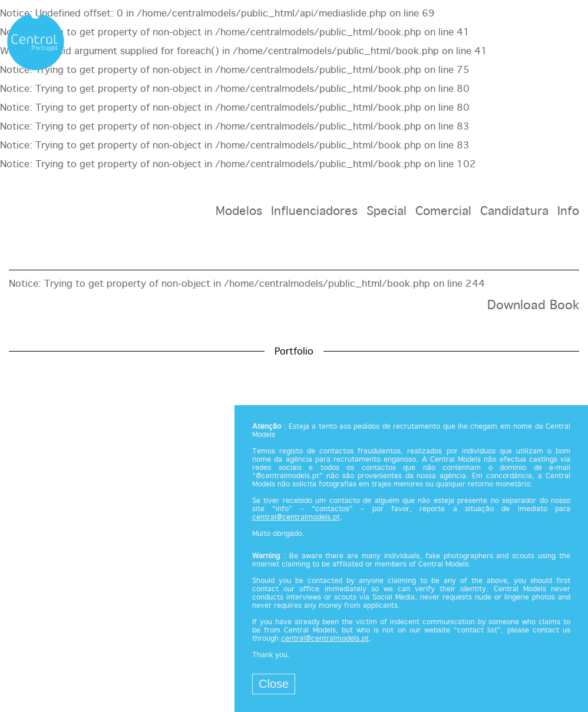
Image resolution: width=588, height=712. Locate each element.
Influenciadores (314, 212)
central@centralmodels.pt (296, 518)
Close (274, 684)
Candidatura (514, 212)
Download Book (533, 306)
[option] (294, 321)
